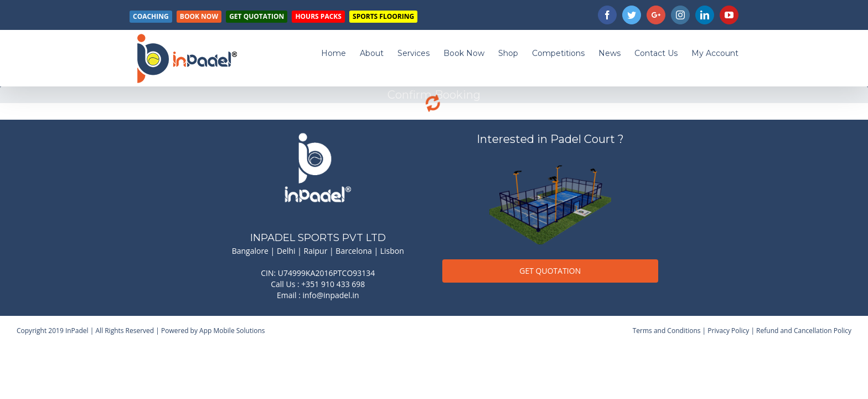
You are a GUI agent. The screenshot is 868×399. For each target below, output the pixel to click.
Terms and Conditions (667, 331)
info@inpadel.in (331, 295)
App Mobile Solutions (232, 331)
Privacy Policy (728, 331)
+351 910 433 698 (333, 284)
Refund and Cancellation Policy (804, 331)
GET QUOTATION (550, 271)
